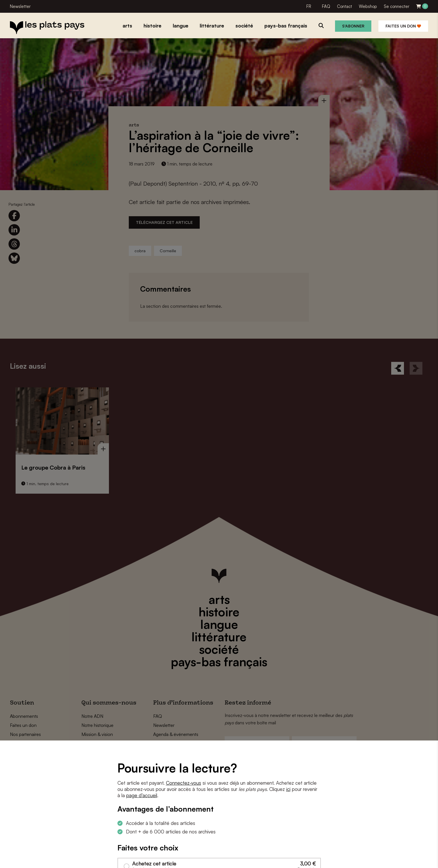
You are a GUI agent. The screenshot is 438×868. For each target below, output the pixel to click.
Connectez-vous (184, 783)
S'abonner (353, 26)
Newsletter (20, 6)
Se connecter (397, 6)
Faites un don (403, 26)
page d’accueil (142, 795)
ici (288, 789)
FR (309, 6)
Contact (345, 6)
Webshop (368, 6)
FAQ (326, 6)
